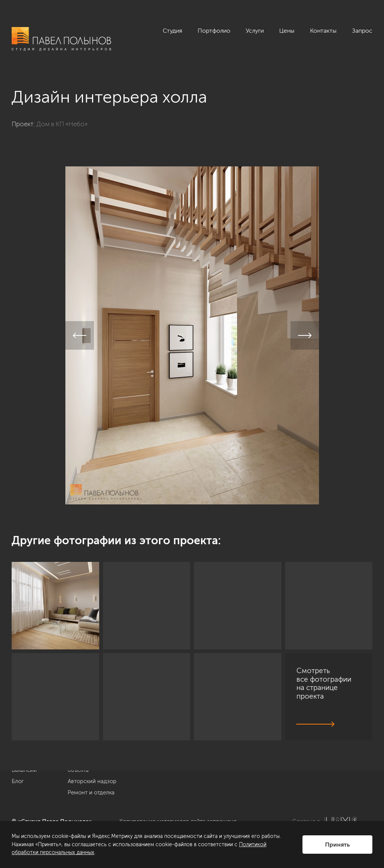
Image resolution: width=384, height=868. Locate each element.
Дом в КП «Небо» (62, 124)
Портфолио (214, 31)
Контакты (323, 31)
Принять (337, 845)
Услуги (255, 31)
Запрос (362, 31)
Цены (287, 31)
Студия (172, 31)
